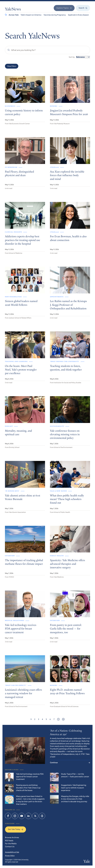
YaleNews (13, 10)
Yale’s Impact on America (31, 15)
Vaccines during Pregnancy (55, 15)
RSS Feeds (9, 841)
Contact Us (10, 847)
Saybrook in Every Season (78, 15)
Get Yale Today (16, 829)
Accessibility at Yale (12, 852)
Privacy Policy (10, 855)
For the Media (11, 844)
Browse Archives (12, 837)
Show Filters (12, 66)
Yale (87, 862)
